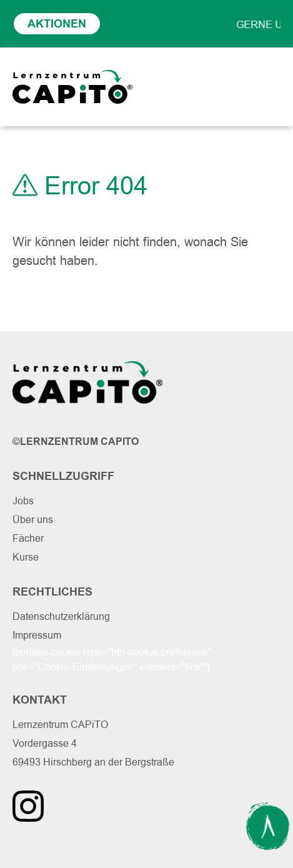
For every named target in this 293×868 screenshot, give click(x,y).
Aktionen (57, 24)
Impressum (37, 635)
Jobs (23, 501)
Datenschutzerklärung (61, 616)
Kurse (26, 557)
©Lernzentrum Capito (76, 441)
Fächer (28, 538)
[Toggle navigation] (267, 87)
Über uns (33, 520)
